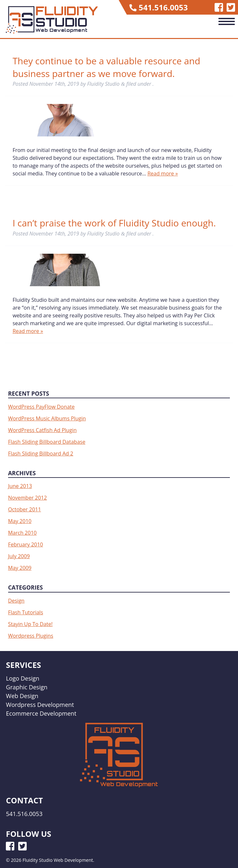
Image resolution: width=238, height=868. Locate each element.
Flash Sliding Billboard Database (47, 442)
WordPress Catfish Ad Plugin (42, 430)
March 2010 (22, 533)
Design (16, 601)
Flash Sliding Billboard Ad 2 (41, 453)
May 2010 (20, 521)
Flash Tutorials (26, 612)
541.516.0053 (163, 7)
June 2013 (20, 486)
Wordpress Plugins (31, 636)
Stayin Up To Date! (30, 624)
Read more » (163, 173)
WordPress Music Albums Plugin (47, 418)
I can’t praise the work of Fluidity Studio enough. (114, 223)
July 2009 (19, 556)
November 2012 (28, 498)
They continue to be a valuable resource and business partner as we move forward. (106, 67)
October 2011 (25, 509)
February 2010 (26, 544)
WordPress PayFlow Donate (41, 407)
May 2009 (20, 568)
